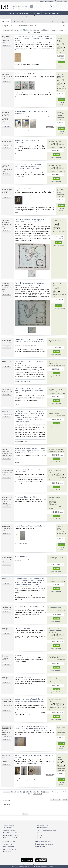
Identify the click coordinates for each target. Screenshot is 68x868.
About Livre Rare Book (9, 842)
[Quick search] (22, 6)
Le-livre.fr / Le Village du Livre (61, 38)
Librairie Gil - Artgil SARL (55, 340)
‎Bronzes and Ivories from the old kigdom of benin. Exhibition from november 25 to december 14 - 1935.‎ (34, 727)
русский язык (40, 865)
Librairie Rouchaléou (54, 362)
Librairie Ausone (53, 449)
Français (25, 865)
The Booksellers (35, 13)
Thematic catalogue (15, 17)
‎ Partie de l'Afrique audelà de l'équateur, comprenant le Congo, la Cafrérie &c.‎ (29, 284)
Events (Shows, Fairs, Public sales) (11, 833)
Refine (65, 26)
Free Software (41, 838)
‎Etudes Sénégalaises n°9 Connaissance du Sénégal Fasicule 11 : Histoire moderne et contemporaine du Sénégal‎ (33, 38)
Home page (11, 13)
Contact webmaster (8, 847)
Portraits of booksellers (10, 830)
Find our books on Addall (9, 838)
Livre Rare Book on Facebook (44, 844)
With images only (23, 26)
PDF (53, 22)
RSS (59, 22)
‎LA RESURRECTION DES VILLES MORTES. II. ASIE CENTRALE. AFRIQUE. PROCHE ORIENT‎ (30, 341)
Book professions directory (51, 13)
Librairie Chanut (53, 141)
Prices (39, 833)
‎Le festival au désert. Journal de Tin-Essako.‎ (30, 526)
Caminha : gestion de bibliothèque (47, 830)
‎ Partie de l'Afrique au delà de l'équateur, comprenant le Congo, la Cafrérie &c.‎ (29, 221)
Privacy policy (6, 852)
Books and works (22, 13)
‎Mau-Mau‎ (19, 655)
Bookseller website (41, 828)
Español (47, 865)
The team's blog (7, 844)
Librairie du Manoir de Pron (56, 656)
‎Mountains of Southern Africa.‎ (26, 497)
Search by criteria (18, 9)
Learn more (51, 867)
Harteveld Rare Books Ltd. (55, 498)
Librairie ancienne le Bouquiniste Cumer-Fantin (55, 630)
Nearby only (33, 26)
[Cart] (51, 6)
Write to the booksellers (45, 1)
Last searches (6, 801)
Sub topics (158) (19, 21)
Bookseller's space (61, 1)
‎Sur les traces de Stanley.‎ (24, 677)
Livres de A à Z (52, 579)
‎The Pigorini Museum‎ (23, 557)
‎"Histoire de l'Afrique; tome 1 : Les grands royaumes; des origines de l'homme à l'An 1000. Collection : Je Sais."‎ (30, 451)
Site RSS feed (40, 847)
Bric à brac (40, 835)
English (20, 865)
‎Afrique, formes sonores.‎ (23, 188)
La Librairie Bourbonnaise (61, 190)
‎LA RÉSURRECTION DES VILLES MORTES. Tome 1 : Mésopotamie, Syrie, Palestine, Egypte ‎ (29, 391)
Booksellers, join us (42, 825)
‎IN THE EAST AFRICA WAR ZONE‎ (26, 74)
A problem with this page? (9, 849)
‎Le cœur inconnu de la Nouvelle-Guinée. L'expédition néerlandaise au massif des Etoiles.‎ (29, 701)
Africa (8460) (6, 21)
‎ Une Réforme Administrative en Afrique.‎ (30, 606)
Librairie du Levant (60, 757)
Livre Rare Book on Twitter (43, 842)
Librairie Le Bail (57, 220)
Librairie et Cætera (60, 527)
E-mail (65, 22)
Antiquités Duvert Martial (55, 607)
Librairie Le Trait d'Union (61, 75)
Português (32, 865)
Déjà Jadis (51, 678)
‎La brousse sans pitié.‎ (23, 628)
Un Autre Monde (60, 113)
